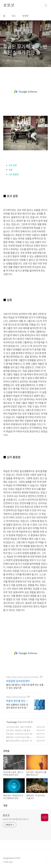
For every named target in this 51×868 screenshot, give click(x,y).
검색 (40, 5)
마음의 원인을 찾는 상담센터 (17, 701)
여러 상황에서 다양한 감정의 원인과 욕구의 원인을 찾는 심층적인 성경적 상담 (17, 706)
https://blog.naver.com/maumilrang (22, 677)
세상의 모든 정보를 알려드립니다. (16, 819)
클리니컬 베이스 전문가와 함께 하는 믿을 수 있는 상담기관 (25, 686)
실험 (11, 170)
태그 (14, 16)
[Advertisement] (26, 92)
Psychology (12, 722)
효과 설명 (13, 165)
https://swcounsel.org (16, 697)
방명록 (26, 16)
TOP (46, 859)
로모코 (9, 5)
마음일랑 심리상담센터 (18, 681)
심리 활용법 (14, 174)
